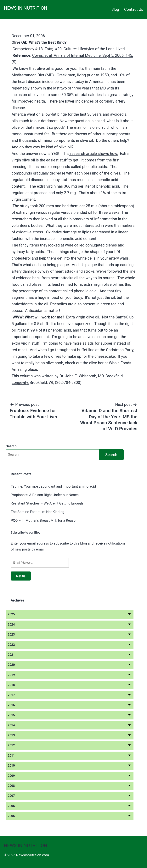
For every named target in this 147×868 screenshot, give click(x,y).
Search (11, 446)
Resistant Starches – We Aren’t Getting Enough (47, 503)
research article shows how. (94, 154)
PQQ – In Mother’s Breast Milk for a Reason (44, 520)
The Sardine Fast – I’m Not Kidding (38, 512)
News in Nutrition (25, 8)
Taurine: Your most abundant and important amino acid (53, 486)
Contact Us (134, 9)
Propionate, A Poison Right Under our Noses (45, 495)
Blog (115, 9)
